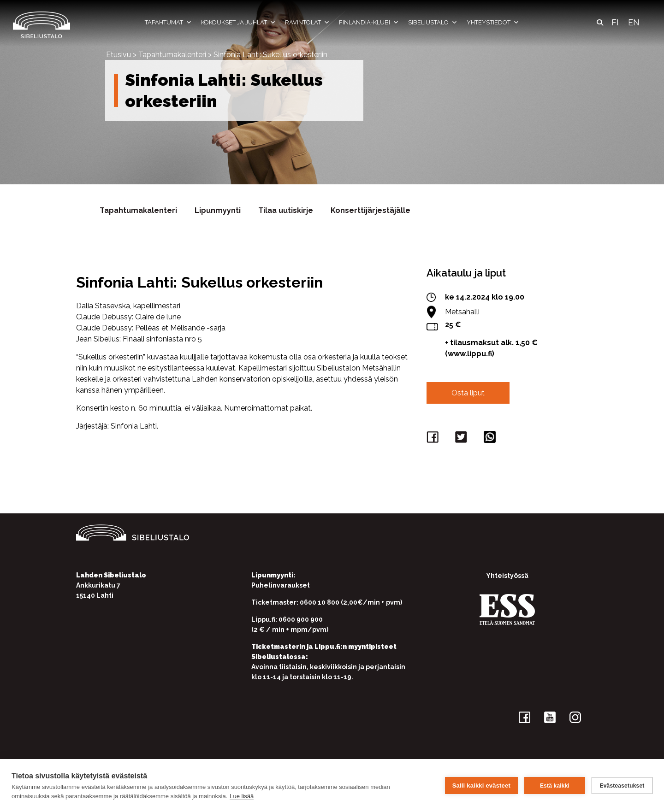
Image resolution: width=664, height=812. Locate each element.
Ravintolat (307, 23)
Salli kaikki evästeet (481, 786)
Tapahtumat (168, 23)
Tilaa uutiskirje (286, 210)
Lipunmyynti (218, 210)
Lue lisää (242, 796)
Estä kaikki (555, 786)
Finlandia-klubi (369, 23)
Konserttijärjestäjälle (371, 210)
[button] (600, 23)
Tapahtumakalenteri (172, 55)
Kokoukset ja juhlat (238, 23)
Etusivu (119, 55)
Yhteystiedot (493, 23)
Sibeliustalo (433, 23)
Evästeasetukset (622, 786)
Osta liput (468, 393)
